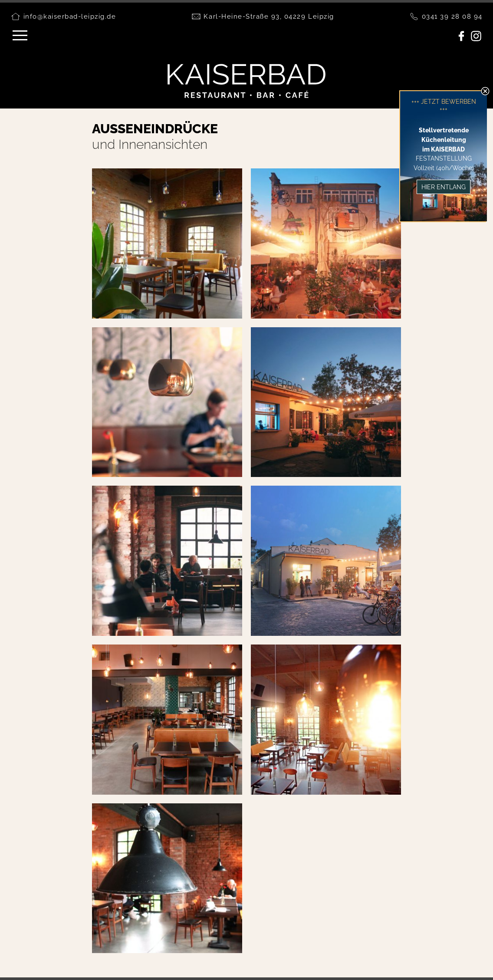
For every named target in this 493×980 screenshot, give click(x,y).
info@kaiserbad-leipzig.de (70, 16)
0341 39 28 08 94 (452, 16)
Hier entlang (444, 187)
